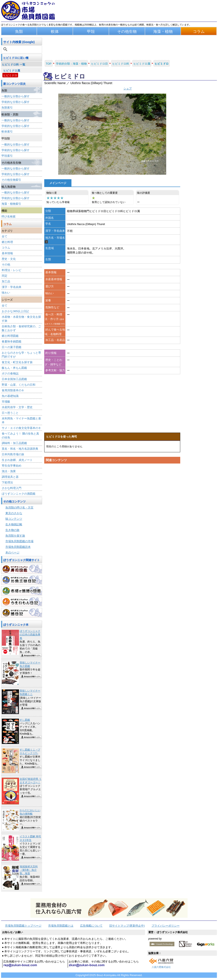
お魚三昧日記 (22, 580)
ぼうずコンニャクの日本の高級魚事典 (30, 635)
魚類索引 (7, 108)
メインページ (58, 183)
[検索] (22, 49)
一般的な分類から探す (16, 96)
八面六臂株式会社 (161, 967)
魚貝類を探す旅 (15, 536)
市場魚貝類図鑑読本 (18, 547)
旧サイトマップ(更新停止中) (127, 926)
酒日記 (22, 613)
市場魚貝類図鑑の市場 (19, 541)
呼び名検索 (9, 217)
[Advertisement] (112, 507)
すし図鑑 (25, 720)
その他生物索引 (11, 180)
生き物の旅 (12, 530)
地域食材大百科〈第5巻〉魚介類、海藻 (29, 870)
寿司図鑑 (22, 569)
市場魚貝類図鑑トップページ (23, 926)
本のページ (12, 552)
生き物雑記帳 (14, 524)
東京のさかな (14, 513)
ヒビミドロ (10, 75)
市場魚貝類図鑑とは (61, 926)
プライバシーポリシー (166, 926)
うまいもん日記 (22, 602)
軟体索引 (7, 132)
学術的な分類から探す (16, 102)
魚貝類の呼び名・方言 (19, 508)
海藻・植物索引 (11, 204)
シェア (128, 89)
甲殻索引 (7, 156)
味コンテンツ (14, 519)
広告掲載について (91, 926)
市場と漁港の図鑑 (22, 591)
